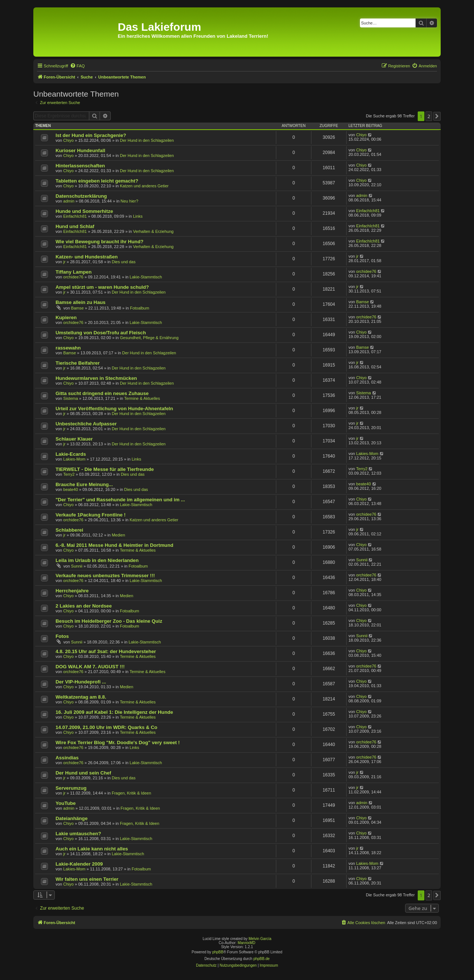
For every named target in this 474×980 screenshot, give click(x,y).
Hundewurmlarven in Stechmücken (96, 378)
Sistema (71, 398)
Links (138, 216)
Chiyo (69, 140)
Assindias (67, 758)
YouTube (66, 803)
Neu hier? (130, 201)
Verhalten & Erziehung (153, 231)
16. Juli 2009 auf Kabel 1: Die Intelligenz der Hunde (114, 712)
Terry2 (69, 474)
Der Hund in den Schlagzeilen (147, 140)
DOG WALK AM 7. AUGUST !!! (90, 667)
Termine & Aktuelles (142, 398)
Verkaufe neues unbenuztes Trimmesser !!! (105, 576)
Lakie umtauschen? (78, 834)
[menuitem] (77, 66)
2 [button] (429, 116)
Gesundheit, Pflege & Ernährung (149, 338)
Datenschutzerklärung (81, 196)
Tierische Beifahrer (78, 363)
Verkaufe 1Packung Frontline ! (91, 515)
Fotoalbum (140, 308)
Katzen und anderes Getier (144, 186)
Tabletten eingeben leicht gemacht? (97, 181)
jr (64, 262)
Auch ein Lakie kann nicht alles (92, 849)
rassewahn (68, 348)
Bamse (77, 308)
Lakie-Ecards (71, 454)
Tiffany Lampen (74, 272)
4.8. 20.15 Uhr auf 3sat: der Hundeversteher (106, 651)
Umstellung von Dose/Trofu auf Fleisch (101, 333)
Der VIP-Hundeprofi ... (81, 682)
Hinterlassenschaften (80, 166)
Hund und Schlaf (75, 226)
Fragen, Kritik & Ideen (131, 793)
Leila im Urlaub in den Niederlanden (97, 560)
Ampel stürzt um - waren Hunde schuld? (102, 287)
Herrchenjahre (72, 591)
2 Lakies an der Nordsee (84, 606)
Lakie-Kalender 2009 (79, 864)
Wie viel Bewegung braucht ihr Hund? (99, 242)
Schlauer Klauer (74, 439)
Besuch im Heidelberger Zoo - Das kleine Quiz (109, 621)
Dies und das (124, 262)
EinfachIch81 (75, 216)
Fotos (62, 636)
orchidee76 (73, 277)
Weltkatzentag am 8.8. (81, 697)
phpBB (218, 952)
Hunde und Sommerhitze (84, 211)
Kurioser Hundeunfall (80, 150)
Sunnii (77, 566)
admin (69, 201)
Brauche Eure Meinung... (84, 484)
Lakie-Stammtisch (146, 277)
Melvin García (260, 939)
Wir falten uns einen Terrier (87, 879)
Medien (118, 535)
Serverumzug (71, 788)
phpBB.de (261, 959)
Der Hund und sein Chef (83, 773)
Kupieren (66, 317)
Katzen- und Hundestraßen (87, 257)
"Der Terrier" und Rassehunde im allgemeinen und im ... (120, 500)
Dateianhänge (71, 818)
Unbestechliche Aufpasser (86, 424)
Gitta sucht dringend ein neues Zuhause (102, 393)
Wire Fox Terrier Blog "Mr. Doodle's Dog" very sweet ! (118, 742)
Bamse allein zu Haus (81, 302)
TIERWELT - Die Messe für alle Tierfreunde (105, 469)
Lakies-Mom (74, 459)
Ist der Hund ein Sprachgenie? (91, 135)
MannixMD (247, 943)
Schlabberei (69, 530)
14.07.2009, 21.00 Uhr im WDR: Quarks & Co (106, 727)
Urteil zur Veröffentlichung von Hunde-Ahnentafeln (114, 409)
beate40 (71, 489)
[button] (437, 116)
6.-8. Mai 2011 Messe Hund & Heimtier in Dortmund (114, 545)
